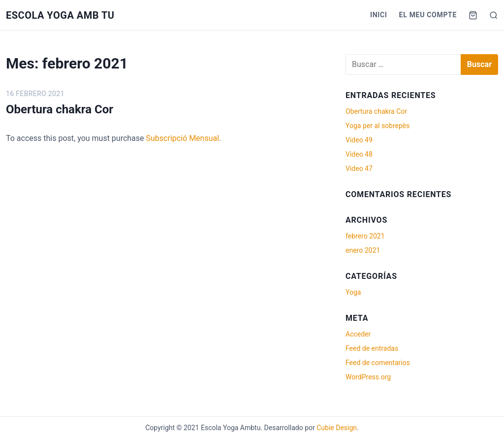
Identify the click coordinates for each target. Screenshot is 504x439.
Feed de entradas (372, 348)
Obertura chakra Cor (60, 109)
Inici (379, 15)
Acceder (358, 334)
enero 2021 (363, 250)
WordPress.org (368, 377)
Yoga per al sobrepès (378, 126)
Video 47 (359, 169)
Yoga (353, 292)
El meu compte (428, 15)
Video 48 (359, 154)
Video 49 (359, 140)
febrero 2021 (365, 236)
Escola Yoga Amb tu (60, 15)
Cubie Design (337, 428)
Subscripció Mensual (183, 138)
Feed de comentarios (378, 363)
